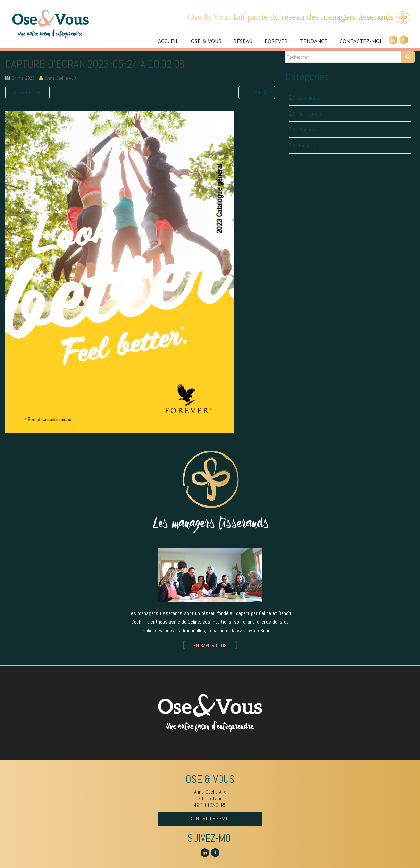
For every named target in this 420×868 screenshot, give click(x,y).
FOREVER (276, 41)
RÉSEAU (243, 41)
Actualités (309, 98)
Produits (307, 130)
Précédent (27, 92)
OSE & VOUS (206, 41)
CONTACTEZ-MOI (360, 41)
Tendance (308, 146)
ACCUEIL (168, 41)
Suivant (257, 92)
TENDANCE (314, 41)
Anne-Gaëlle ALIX (61, 78)
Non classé (310, 114)
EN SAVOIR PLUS (210, 645)
